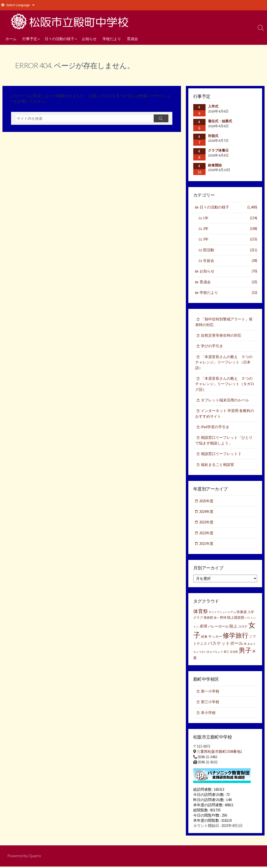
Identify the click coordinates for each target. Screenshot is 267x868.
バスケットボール (225, 645)
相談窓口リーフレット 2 (221, 455)
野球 (223, 619)
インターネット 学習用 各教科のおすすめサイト (225, 414)
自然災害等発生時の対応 (221, 336)
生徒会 (230, 261)
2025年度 (207, 502)
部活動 (230, 250)
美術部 (208, 619)
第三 (226, 654)
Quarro (35, 857)
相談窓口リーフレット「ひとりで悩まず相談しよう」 (224, 442)
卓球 (203, 628)
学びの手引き (212, 347)
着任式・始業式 (220, 121)
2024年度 (207, 513)
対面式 (213, 136)
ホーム (11, 39)
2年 (230, 229)
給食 (204, 638)
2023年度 (207, 524)
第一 (217, 619)
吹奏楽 (242, 613)
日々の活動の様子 (59, 39)
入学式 (213, 106)
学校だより (112, 39)
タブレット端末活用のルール (225, 401)
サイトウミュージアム (222, 614)
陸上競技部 (236, 619)
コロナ (243, 628)
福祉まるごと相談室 (217, 466)
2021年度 (207, 545)
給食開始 (215, 165)
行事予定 (30, 39)
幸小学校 (208, 714)
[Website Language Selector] (20, 5)
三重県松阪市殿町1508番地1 (219, 753)
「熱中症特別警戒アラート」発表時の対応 (224, 322)
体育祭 (201, 613)
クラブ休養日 (218, 150)
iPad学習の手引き (215, 428)
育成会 (132, 39)
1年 (230, 218)
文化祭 (234, 654)
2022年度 (207, 534)
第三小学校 (210, 703)
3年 (230, 240)
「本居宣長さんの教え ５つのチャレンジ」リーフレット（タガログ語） (225, 385)
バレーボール (218, 628)
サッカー (215, 638)
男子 (245, 652)
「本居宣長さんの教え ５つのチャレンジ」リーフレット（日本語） (224, 363)
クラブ (198, 619)
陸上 (233, 628)
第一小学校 (210, 693)
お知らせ (89, 39)
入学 (251, 613)
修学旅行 (236, 637)
